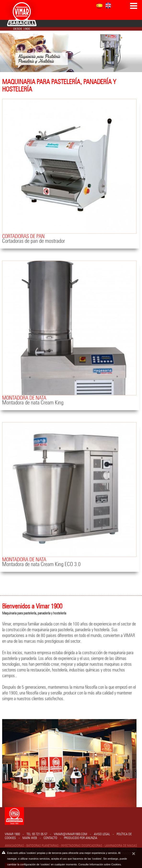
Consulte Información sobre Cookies (99, 864)
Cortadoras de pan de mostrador (34, 241)
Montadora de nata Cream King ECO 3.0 (41, 564)
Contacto (50, 838)
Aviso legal (102, 834)
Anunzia (91, 838)
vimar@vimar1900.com (71, 834)
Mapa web (30, 838)
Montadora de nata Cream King (33, 403)
